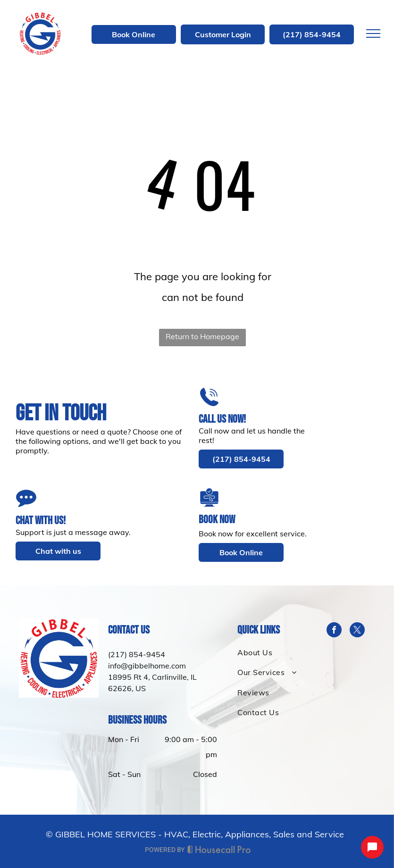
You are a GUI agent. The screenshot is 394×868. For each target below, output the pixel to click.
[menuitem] (273, 652)
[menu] (373, 33)
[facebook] (334, 631)
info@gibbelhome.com (147, 666)
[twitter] (357, 631)
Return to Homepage (202, 336)
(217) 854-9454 (137, 654)
